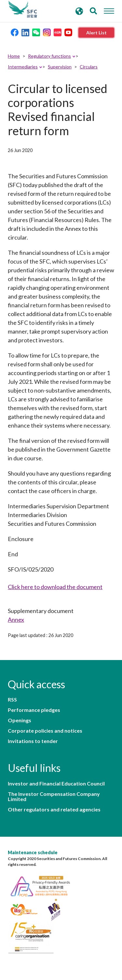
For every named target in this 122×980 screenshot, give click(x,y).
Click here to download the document (55, 587)
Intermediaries (23, 67)
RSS (12, 700)
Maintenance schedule (33, 852)
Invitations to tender (33, 741)
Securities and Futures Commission (23, 9)
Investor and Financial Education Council (56, 784)
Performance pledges (34, 710)
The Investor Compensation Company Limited (54, 797)
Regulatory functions (49, 56)
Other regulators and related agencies (54, 809)
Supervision (60, 67)
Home (14, 56)
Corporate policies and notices (45, 731)
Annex (16, 620)
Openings (20, 720)
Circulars (89, 67)
